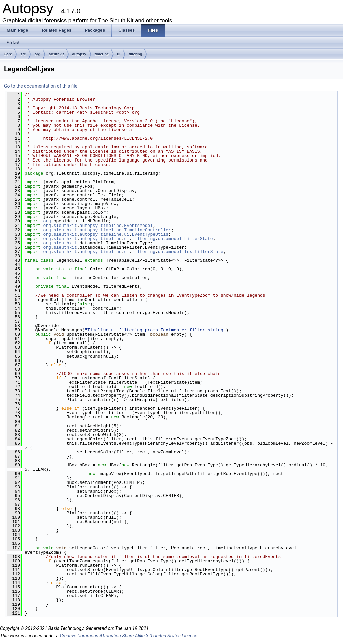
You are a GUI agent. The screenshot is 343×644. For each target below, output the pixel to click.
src (23, 54)
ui (119, 54)
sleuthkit (56, 54)
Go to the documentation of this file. (41, 86)
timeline (102, 54)
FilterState (199, 239)
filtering (135, 54)
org (38, 54)
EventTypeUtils (150, 234)
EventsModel (138, 226)
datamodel (170, 239)
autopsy (79, 54)
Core (8, 54)
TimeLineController (147, 230)
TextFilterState (204, 252)
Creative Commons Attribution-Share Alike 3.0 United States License (128, 636)
